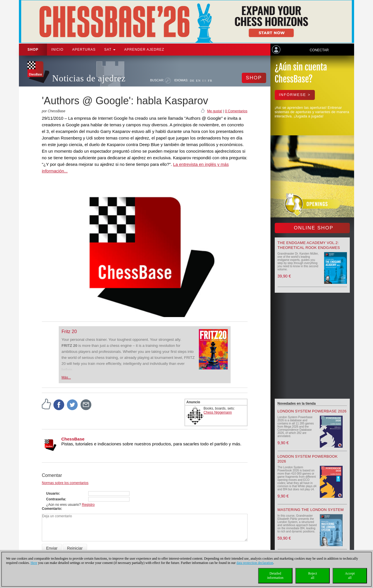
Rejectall (313, 576)
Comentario (51, 509)
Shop (33, 50)
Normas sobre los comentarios (65, 483)
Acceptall (350, 576)
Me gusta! (215, 111)
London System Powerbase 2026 (312, 411)
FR (210, 80)
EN (198, 80)
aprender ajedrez (144, 50)
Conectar (319, 50)
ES (204, 80)
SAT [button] (110, 50)
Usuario (53, 493)
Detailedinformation (275, 576)
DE (192, 80)
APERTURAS (84, 50)
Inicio (57, 50)
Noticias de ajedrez (89, 78)
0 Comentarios (236, 111)
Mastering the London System (311, 510)
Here (34, 563)
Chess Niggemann (218, 412)
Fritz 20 (69, 332)
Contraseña (56, 499)
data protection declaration (255, 563)
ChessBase (73, 439)
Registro (88, 505)
